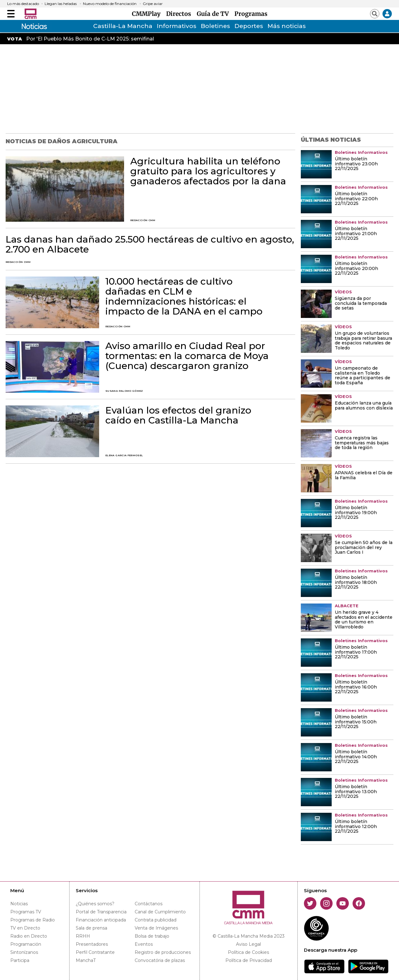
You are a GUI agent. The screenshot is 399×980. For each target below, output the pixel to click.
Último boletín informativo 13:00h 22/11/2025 (356, 792)
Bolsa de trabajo (152, 936)
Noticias (19, 904)
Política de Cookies (248, 952)
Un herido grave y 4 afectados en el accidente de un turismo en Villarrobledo (364, 620)
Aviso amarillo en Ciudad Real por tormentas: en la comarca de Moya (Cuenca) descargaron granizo (187, 356)
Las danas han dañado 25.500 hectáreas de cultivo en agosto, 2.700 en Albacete (150, 244)
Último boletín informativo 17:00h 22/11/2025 (356, 652)
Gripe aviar (153, 4)
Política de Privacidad (249, 960)
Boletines (215, 26)
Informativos (177, 26)
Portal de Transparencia (101, 912)
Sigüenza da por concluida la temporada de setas (361, 304)
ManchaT (86, 960)
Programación (26, 944)
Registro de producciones (163, 952)
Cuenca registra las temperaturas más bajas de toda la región (362, 443)
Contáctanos (149, 904)
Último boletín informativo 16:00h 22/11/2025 (356, 687)
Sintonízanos (24, 952)
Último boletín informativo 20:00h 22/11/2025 (356, 269)
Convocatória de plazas (160, 960)
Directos (180, 14)
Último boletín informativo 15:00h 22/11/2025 (356, 722)
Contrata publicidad (156, 920)
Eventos (144, 944)
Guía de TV (214, 14)
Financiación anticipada (101, 920)
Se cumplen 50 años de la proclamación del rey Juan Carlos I (364, 548)
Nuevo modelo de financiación (110, 4)
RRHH (83, 936)
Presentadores (92, 944)
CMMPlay (148, 14)
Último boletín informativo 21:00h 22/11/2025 (356, 234)
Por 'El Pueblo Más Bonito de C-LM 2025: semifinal (90, 39)
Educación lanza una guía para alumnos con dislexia (364, 406)
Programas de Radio (33, 920)
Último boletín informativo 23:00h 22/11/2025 (356, 164)
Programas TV (26, 912)
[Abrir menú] (11, 14)
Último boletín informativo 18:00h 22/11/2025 (356, 583)
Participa (20, 960)
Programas (251, 14)
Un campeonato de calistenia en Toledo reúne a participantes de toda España (363, 376)
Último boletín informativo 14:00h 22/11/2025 (356, 757)
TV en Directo (25, 928)
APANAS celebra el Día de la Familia (364, 476)
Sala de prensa (91, 928)
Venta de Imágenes (156, 928)
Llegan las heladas (61, 4)
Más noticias (287, 26)
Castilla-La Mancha (123, 26)
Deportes (249, 26)
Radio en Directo (29, 936)
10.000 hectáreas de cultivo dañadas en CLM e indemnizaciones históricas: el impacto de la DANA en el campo (184, 296)
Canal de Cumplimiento (160, 912)
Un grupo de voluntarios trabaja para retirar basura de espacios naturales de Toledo (363, 341)
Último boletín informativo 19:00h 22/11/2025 (356, 513)
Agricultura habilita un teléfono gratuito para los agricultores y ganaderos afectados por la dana (208, 171)
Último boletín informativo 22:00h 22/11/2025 (356, 199)
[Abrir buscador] (375, 14)
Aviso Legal (248, 944)
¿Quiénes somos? (95, 904)
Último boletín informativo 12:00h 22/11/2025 (356, 827)
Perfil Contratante (95, 952)
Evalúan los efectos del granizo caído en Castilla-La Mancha (178, 415)
